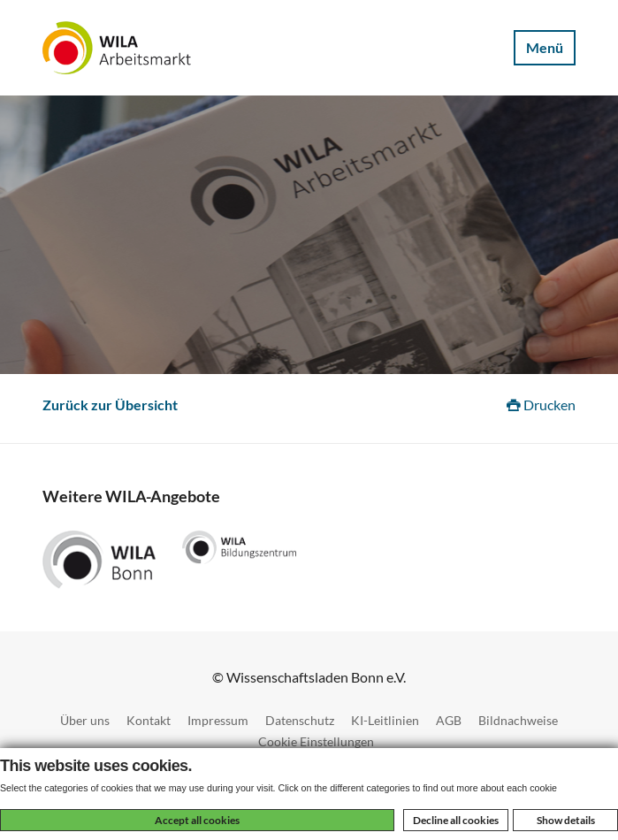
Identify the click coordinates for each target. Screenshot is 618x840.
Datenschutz (300, 720)
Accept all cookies (197, 820)
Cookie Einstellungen (316, 741)
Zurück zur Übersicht (110, 405)
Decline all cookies (456, 820)
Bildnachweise (518, 720)
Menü (545, 47)
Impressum (218, 720)
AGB (449, 720)
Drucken (541, 405)
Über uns (85, 720)
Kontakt (149, 720)
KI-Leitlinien (385, 720)
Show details (566, 820)
